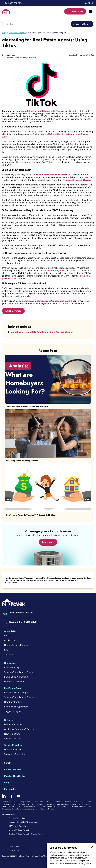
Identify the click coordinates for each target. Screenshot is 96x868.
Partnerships (11, 789)
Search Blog (82, 24)
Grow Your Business (14, 749)
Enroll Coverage (13, 311)
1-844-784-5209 (28, 622)
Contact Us (10, 640)
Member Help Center (15, 776)
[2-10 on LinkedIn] (4, 796)
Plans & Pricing (12, 667)
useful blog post (56, 271)
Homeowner (10, 663)
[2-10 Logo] (6, 13)
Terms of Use (14, 850)
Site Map (9, 655)
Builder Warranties (13, 724)
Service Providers (13, 745)
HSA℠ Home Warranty (17, 826)
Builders (8, 720)
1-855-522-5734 (15, 3)
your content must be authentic (54, 175)
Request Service (12, 769)
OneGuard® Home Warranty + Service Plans (25, 834)
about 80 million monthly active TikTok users (43, 111)
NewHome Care (12, 734)
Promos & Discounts (14, 682)
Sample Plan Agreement (16, 677)
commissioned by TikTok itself (37, 187)
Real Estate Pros (12, 688)
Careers (8, 636)
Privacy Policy (85, 863)
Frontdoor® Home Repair (18, 818)
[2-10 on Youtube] (19, 796)
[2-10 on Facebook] (11, 796)
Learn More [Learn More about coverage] (48, 542)
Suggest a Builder (13, 739)
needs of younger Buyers (78, 180)
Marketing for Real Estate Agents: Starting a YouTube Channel (42, 332)
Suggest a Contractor (15, 754)
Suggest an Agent (13, 711)
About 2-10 (10, 631)
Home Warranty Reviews (16, 645)
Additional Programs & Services (20, 729)
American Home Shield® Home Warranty (24, 822)
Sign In (91, 3)
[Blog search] (38, 24)
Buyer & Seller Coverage (16, 692)
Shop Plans (77, 11)
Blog (7, 783)
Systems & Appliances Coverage (20, 672)
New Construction (13, 702)
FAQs (7, 650)
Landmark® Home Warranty (19, 830)
